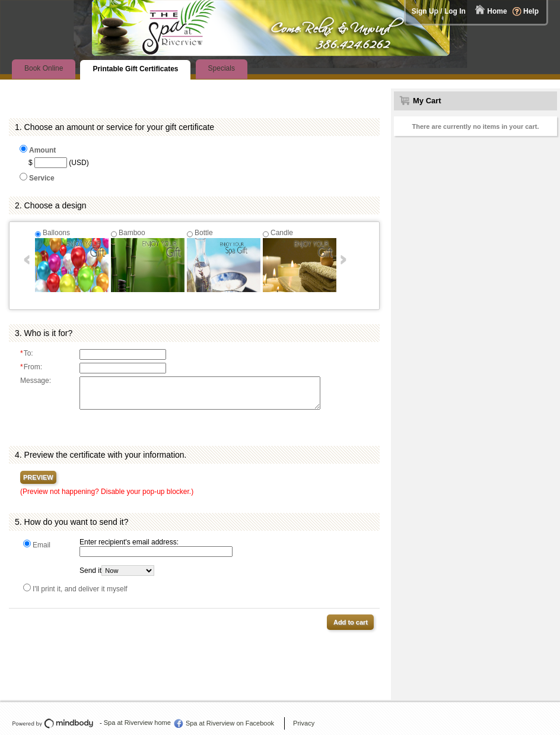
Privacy (304, 723)
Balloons (56, 233)
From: (31, 367)
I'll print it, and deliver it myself (80, 589)
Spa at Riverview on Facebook (230, 723)
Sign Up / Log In (439, 11)
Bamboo (132, 233)
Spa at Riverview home (137, 723)
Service (42, 178)
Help (531, 11)
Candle (282, 233)
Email (42, 545)
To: (27, 353)
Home (497, 11)
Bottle (204, 233)
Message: (36, 381)
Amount (42, 150)
